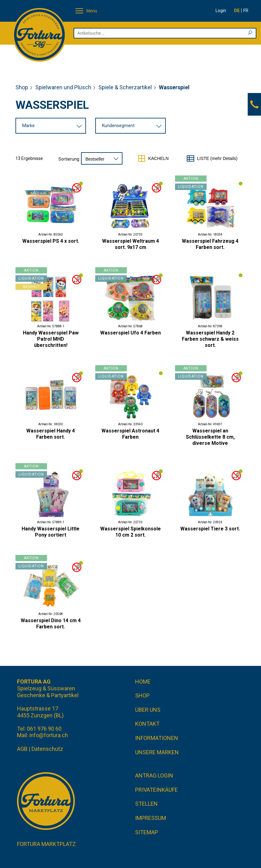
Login (221, 11)
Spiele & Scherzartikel (125, 87)
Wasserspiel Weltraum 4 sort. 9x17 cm (130, 244)
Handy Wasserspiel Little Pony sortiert (51, 532)
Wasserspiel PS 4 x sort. (51, 241)
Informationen (157, 738)
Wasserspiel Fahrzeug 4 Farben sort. (210, 244)
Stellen (146, 804)
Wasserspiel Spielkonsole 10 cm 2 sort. (130, 532)
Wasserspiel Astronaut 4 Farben (130, 434)
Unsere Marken (157, 752)
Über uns (148, 710)
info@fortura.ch (49, 735)
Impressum (151, 818)
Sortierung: (69, 159)
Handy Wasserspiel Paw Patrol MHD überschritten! (51, 339)
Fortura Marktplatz (46, 844)
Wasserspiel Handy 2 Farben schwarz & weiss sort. (210, 339)
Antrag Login (154, 775)
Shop (22, 87)
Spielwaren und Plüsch (63, 87)
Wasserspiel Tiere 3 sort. (210, 529)
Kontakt (147, 724)
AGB (22, 749)
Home (143, 682)
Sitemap (147, 832)
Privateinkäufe (156, 790)
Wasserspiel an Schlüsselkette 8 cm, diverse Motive (210, 437)
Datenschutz (47, 749)
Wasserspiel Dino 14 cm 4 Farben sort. (51, 624)
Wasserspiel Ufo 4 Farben (130, 333)
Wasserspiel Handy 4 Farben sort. (51, 434)
